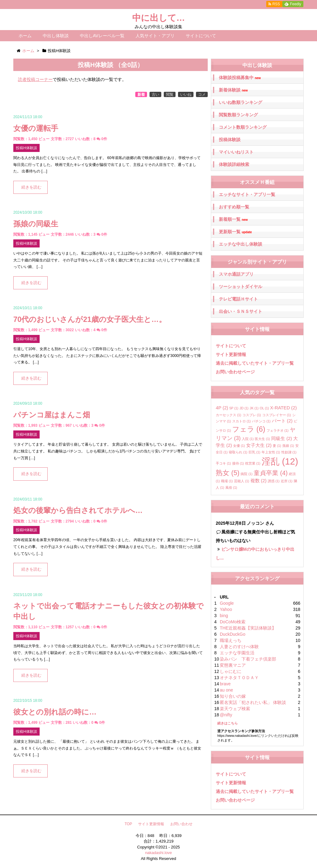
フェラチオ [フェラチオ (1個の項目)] (278, 430)
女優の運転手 (36, 128)
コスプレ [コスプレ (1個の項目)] (252, 415)
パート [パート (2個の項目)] (282, 421)
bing (224, 616)
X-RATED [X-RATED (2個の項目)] (284, 408)
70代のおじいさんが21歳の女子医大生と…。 (90, 319)
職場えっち (231, 640)
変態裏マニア (233, 665)
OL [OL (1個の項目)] (264, 408)
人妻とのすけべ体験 (239, 647)
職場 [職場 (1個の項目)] (227, 481)
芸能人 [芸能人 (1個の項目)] (242, 481)
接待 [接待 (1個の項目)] (238, 463)
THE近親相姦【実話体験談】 (248, 628)
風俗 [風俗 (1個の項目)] (231, 487)
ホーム (25, 36)
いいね (186, 95)
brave (225, 684)
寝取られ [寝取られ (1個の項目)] (238, 452)
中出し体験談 (56, 36)
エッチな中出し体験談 (241, 244)
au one (226, 690)
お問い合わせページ (235, 372)
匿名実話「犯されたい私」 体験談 (253, 702)
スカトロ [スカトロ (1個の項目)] (241, 421)
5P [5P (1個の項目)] (234, 408)
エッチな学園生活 (237, 653)
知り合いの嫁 (233, 696)
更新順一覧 (235, 232)
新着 (141, 95)
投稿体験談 (230, 140)
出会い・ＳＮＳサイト (241, 311)
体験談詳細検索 (234, 164)
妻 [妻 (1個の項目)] (277, 446)
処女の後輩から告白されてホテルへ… (78, 510)
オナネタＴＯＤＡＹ (239, 678)
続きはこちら (228, 723)
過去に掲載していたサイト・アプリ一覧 (255, 363)
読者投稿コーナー (35, 79)
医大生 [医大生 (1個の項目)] (262, 439)
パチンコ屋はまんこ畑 (52, 415)
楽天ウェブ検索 (235, 709)
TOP (128, 824)
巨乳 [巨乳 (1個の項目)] (254, 452)
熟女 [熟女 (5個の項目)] (228, 473)
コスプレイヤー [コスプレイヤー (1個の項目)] (277, 415)
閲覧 (170, 95)
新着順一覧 (233, 219)
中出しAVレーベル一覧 (102, 36)
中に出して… (159, 18)
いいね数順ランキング (241, 102)
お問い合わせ (181, 824)
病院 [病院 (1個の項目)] (246, 474)
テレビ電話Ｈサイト (238, 299)
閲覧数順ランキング (238, 115)
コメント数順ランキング (243, 127)
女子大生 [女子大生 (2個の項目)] (259, 445)
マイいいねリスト (236, 152)
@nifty (226, 715)
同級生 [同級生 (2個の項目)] (282, 438)
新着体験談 (233, 90)
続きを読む (31, 187)
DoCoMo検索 (233, 622)
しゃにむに (231, 671)
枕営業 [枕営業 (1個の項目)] (253, 463)
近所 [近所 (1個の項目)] (287, 481)
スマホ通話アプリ (236, 274)
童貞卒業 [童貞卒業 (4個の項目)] (271, 473)
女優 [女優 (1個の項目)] (239, 446)
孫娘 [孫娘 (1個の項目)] (288, 446)
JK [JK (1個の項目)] (254, 408)
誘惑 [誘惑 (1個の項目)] (274, 481)
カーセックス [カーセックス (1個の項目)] (228, 415)
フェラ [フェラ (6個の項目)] (249, 429)
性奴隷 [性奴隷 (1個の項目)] (289, 452)
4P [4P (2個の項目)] (222, 408)
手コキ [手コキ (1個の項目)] (223, 463)
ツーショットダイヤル (241, 287)
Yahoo (226, 609)
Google (227, 603)
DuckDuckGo (232, 634)
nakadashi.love (159, 853)
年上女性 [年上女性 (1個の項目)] (271, 452)
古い (155, 95)
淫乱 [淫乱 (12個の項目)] (280, 461)
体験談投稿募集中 (240, 78)
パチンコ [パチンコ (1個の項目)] (261, 421)
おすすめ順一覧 (234, 207)
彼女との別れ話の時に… (55, 712)
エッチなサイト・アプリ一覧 (247, 194)
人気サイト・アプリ (155, 36)
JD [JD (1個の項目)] (244, 408)
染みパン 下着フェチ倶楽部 (248, 659)
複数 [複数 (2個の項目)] (258, 481)
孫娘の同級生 (36, 224)
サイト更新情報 (231, 354)
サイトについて (201, 36)
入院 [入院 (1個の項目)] (248, 439)
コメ (202, 95)
